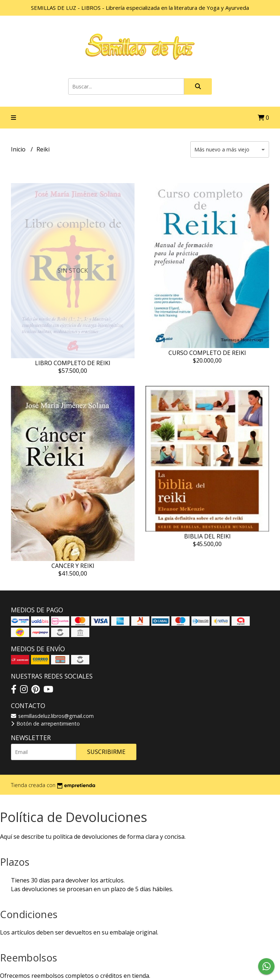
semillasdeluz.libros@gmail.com (52, 716)
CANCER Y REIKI (73, 566)
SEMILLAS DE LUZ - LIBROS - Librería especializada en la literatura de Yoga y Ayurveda (140, 8)
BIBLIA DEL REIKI (207, 536)
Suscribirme (106, 752)
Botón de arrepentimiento (45, 724)
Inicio (19, 149)
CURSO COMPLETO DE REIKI (207, 353)
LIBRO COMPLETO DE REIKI (73, 363)
